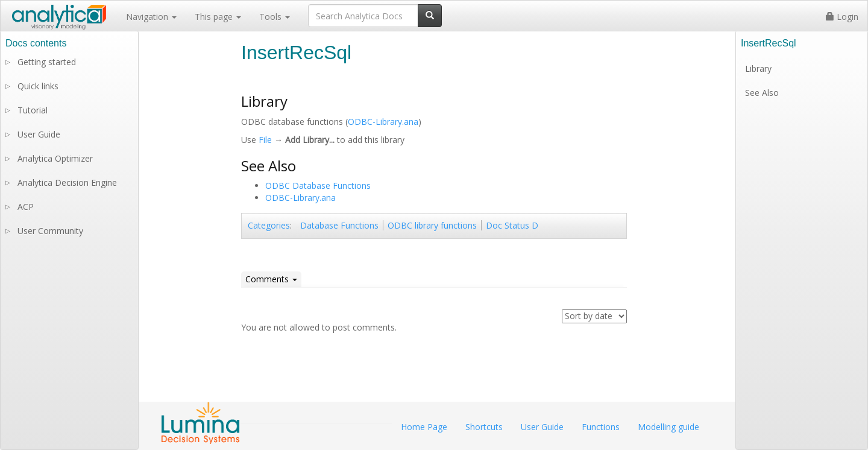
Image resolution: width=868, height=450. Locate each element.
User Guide (39, 134)
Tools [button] (275, 17)
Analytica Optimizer (55, 158)
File (265, 140)
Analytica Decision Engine (67, 182)
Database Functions (339, 225)
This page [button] (218, 17)
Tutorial (33, 110)
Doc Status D (512, 225)
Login (842, 17)
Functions (601, 427)
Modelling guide (668, 427)
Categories (269, 225)
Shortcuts (484, 427)
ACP (26, 207)
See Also (762, 93)
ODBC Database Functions (318, 185)
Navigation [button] (151, 17)
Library (758, 68)
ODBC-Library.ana (383, 122)
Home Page (424, 427)
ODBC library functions (432, 225)
